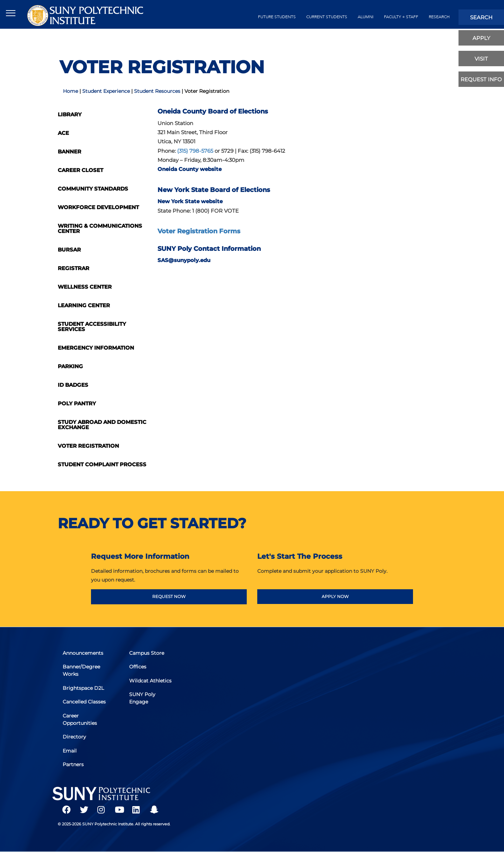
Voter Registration (88, 446)
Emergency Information (96, 348)
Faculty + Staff (401, 17)
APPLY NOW (335, 596)
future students (277, 17)
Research (439, 17)
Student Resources (157, 91)
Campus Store (147, 654)
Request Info (481, 79)
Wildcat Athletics (151, 681)
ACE (63, 133)
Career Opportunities (80, 719)
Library (70, 114)
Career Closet (80, 170)
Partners (73, 764)
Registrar (73, 268)
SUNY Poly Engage (143, 698)
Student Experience (106, 91)
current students (327, 17)
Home (71, 91)
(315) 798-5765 (196, 151)
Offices (138, 667)
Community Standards (93, 189)
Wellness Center (85, 287)
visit (481, 59)
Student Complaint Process (102, 464)
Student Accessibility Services (92, 327)
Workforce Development (98, 207)
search (481, 17)
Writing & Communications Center (100, 228)
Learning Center (84, 305)
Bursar (69, 250)
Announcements (83, 654)
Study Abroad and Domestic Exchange (102, 425)
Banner (69, 152)
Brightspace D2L (84, 688)
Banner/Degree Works (82, 671)
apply (481, 38)
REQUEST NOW (169, 596)
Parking (70, 366)
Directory (75, 737)
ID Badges (73, 385)
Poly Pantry (77, 403)
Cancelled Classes (85, 702)
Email (70, 750)
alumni (366, 17)
